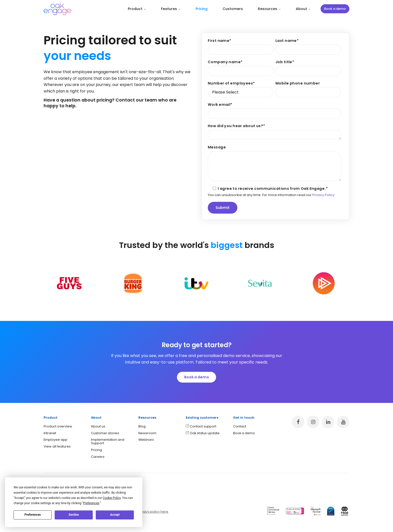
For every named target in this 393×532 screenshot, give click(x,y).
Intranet (50, 433)
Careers (98, 457)
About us (98, 426)
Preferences (33, 515)
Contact (240, 426)
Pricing (202, 9)
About (303, 9)
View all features (57, 446)
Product (137, 9)
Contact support (203, 426)
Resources (269, 9)
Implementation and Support (108, 441)
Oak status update (205, 433)
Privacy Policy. (324, 195)
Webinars (146, 440)
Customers (233, 9)
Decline (74, 515)
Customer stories (105, 433)
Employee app (56, 440)
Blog (142, 426)
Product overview (58, 426)
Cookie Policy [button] (112, 498)
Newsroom (147, 433)
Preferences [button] (91, 503)
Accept (115, 515)
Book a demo (335, 9)
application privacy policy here (143, 512)
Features (171, 9)
